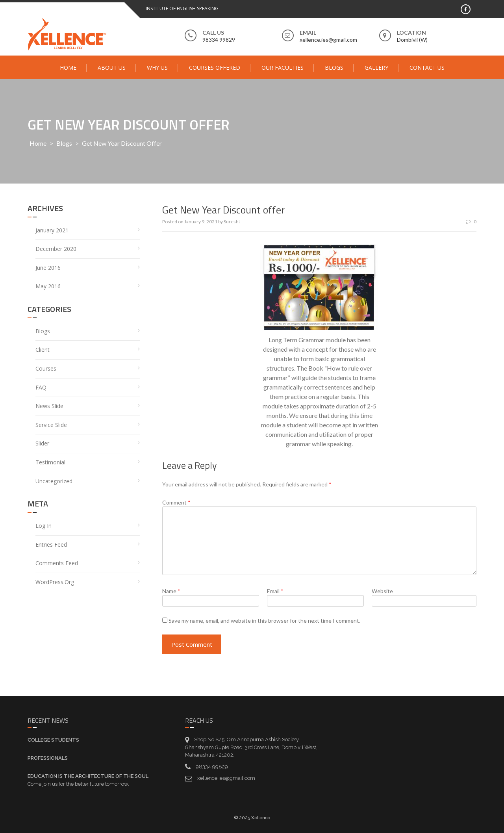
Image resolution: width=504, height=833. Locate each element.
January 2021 (52, 230)
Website (382, 591)
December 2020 (56, 249)
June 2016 (48, 268)
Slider (42, 443)
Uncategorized (54, 481)
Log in (44, 526)
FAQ (41, 387)
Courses (46, 368)
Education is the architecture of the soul (88, 776)
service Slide (51, 425)
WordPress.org (55, 582)
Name (171, 591)
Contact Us (427, 68)
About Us (112, 68)
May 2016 (48, 286)
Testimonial (50, 462)
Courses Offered (215, 68)
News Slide (49, 406)
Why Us (157, 68)
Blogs (334, 68)
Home (68, 68)
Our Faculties (283, 68)
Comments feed (57, 563)
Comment (176, 502)
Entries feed (51, 545)
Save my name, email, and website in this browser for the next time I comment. (264, 621)
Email (275, 591)
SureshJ (232, 222)
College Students (53, 740)
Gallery (376, 68)
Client (43, 350)
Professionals (48, 758)
